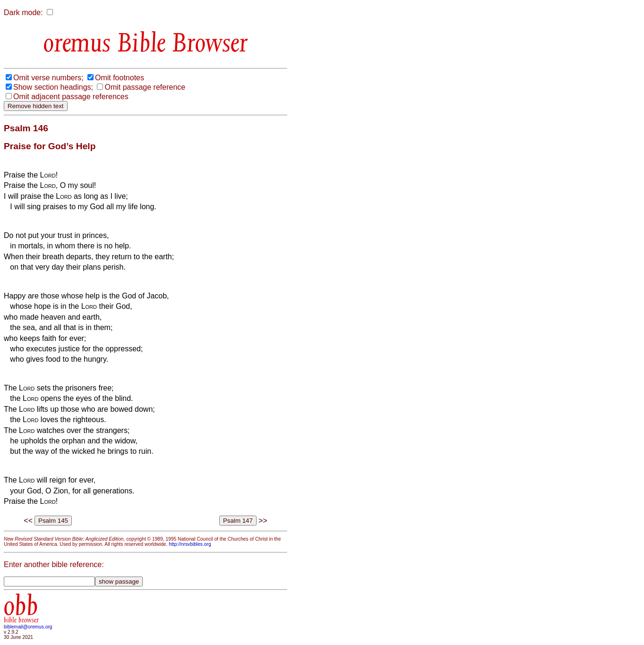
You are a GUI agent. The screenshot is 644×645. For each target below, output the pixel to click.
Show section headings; (53, 87)
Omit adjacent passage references (71, 97)
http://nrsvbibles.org (190, 544)
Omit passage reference (145, 87)
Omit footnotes (120, 78)
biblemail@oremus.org (28, 627)
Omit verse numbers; (48, 78)
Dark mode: (23, 13)
